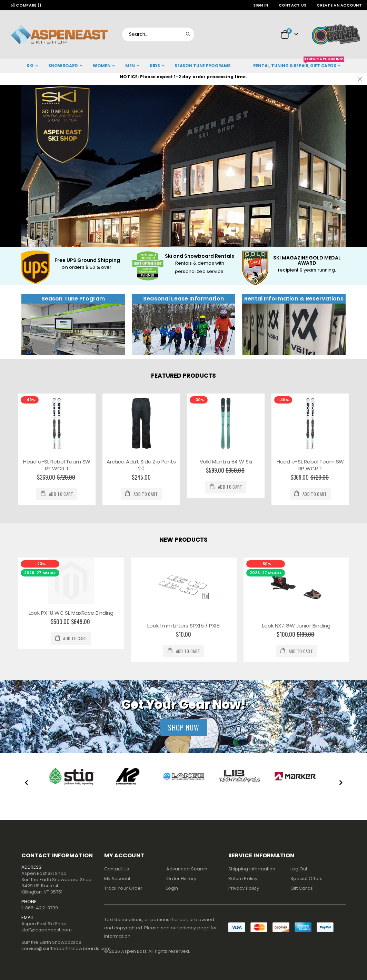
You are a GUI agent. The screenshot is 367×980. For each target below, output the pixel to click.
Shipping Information (252, 869)
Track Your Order (123, 888)
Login (172, 888)
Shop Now (184, 727)
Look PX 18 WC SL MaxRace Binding (71, 613)
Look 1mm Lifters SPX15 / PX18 (183, 626)
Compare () (26, 5)
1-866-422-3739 (40, 908)
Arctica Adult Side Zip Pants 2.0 (141, 465)
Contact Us (293, 5)
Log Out (299, 869)
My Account (117, 879)
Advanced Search (187, 869)
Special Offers (306, 879)
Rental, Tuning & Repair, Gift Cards (299, 64)
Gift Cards (302, 888)
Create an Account (339, 5)
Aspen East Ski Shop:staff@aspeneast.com (47, 927)
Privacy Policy (244, 888)
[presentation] (27, 783)
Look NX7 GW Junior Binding (296, 626)
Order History (181, 879)
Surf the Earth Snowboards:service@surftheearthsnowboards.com (66, 945)
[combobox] (158, 34)
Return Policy (243, 879)
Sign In (261, 5)
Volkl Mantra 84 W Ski (226, 462)
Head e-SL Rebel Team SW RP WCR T (57, 465)
